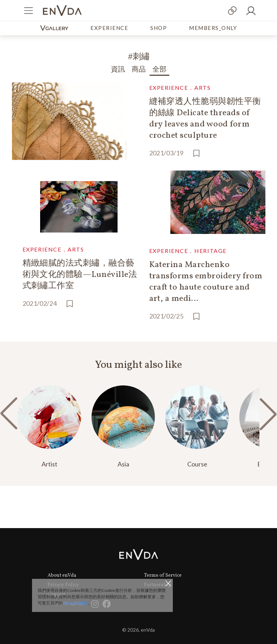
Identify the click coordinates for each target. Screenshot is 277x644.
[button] (268, 414)
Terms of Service (163, 575)
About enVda (62, 575)
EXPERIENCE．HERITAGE (188, 251)
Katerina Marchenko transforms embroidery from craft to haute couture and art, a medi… (206, 282)
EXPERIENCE (109, 28)
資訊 (118, 70)
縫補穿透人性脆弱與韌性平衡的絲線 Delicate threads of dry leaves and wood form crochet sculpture (205, 119)
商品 (139, 70)
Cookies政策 (76, 603)
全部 (159, 70)
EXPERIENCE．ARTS (180, 88)
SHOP (159, 28)
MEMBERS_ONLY (213, 28)
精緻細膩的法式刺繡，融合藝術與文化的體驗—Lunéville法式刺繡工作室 (80, 275)
